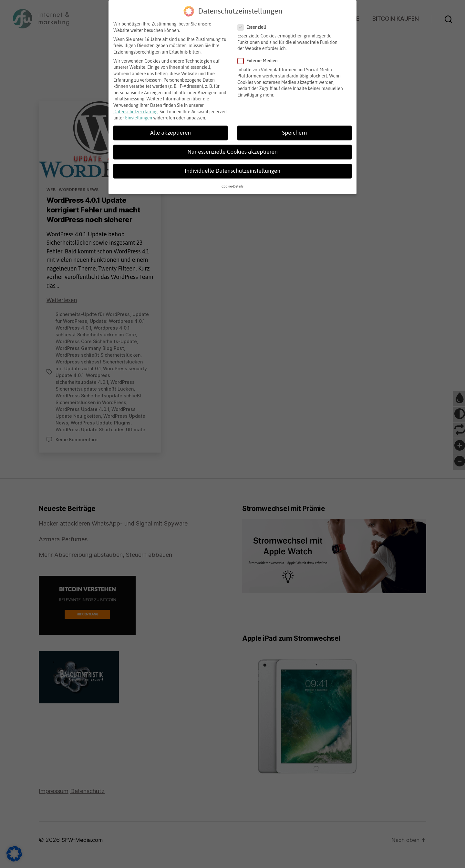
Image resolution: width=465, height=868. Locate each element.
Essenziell (254, 25)
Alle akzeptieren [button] (170, 130)
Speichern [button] (295, 130)
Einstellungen (139, 115)
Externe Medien (260, 58)
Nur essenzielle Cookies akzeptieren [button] (232, 149)
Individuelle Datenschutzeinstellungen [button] (232, 168)
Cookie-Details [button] (232, 184)
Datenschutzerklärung (135, 109)
